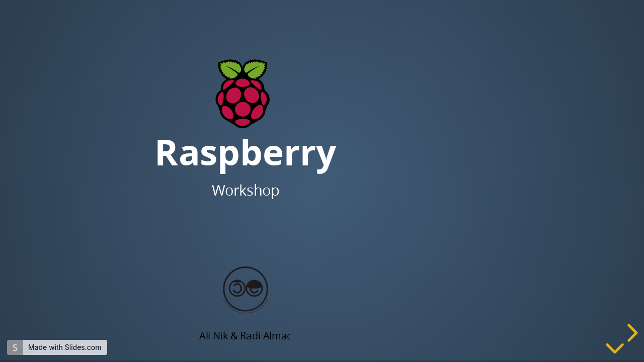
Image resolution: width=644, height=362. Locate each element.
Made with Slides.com (65, 347)
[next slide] (631, 333)
